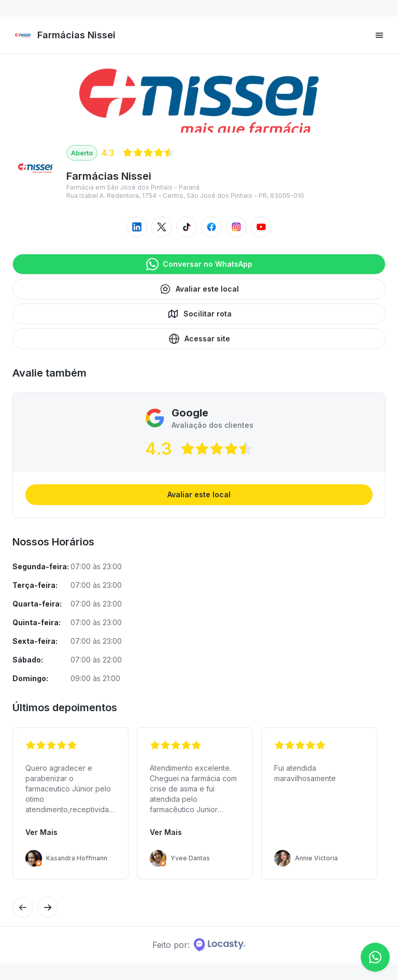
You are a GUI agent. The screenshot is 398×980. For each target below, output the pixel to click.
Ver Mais (41, 832)
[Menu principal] (379, 35)
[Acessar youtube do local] (261, 227)
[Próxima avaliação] (23, 907)
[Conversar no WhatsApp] (375, 957)
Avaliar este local (199, 289)
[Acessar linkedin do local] (137, 227)
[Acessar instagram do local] (236, 227)
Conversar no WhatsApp (199, 264)
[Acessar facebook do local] (211, 227)
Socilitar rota (199, 314)
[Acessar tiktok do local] (187, 227)
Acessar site (199, 339)
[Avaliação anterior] (48, 907)
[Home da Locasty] (220, 945)
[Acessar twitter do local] (162, 227)
